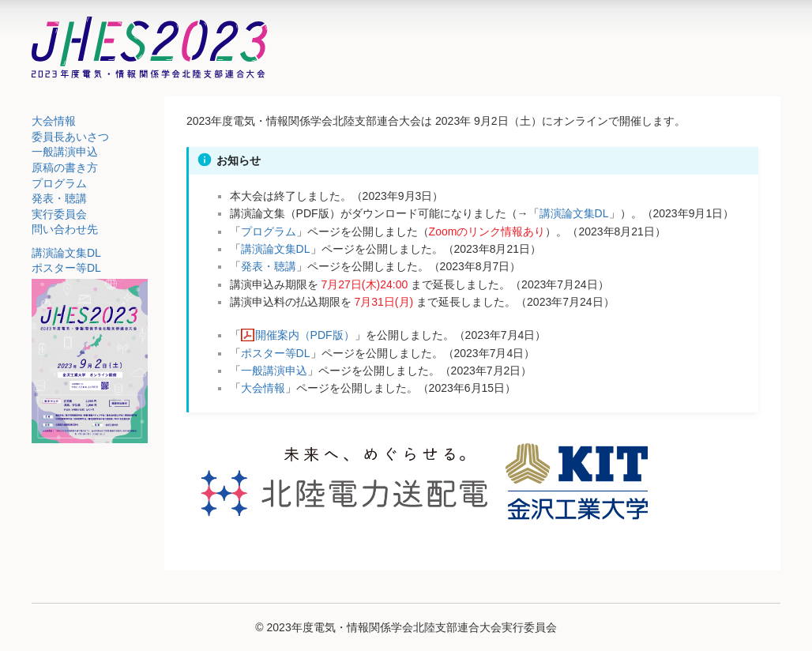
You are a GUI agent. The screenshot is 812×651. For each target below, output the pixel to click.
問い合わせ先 (65, 229)
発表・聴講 (59, 198)
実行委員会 (59, 214)
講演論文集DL (66, 253)
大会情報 (54, 121)
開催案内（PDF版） (305, 335)
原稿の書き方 (65, 167)
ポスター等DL (66, 268)
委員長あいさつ (70, 137)
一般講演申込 (65, 152)
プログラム (59, 183)
